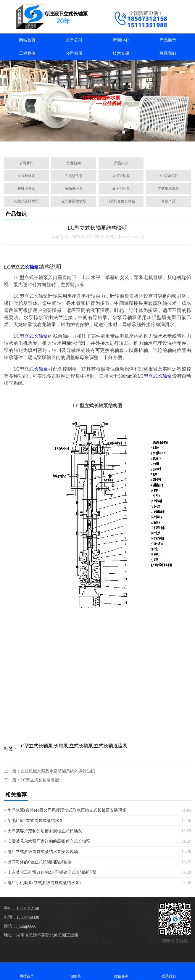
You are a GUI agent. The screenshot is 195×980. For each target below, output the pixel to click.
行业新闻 (74, 163)
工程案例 (27, 53)
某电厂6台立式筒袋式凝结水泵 (35, 821)
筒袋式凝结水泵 (26, 201)
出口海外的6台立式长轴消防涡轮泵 (40, 862)
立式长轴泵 (26, 176)
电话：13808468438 (21, 917)
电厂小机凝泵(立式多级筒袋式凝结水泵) (44, 883)
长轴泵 (32, 267)
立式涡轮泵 (168, 176)
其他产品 (168, 201)
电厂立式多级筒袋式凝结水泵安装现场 (43, 852)
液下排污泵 (121, 189)
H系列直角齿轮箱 (121, 201)
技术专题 (121, 53)
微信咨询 (121, 971)
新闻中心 (121, 40)
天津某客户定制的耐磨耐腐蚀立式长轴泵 (45, 831)
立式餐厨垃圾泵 (74, 201)
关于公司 (74, 40)
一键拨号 (74, 971)
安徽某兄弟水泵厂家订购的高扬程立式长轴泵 (49, 841)
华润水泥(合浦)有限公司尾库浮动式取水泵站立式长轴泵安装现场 (67, 810)
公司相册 (74, 53)
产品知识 (121, 163)
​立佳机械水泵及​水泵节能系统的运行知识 (58, 771)
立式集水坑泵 (168, 189)
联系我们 (168, 53)
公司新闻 (26, 163)
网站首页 (27, 40)
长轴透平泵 (74, 189)
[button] (69, 146)
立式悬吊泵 (74, 176)
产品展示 (168, 40)
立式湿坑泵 (121, 176)
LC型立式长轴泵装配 (40, 780)
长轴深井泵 (26, 189)
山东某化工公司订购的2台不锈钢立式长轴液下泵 (52, 872)
